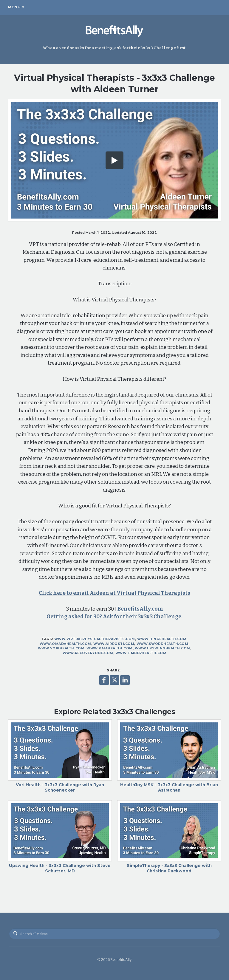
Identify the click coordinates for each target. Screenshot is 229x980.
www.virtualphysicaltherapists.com (95, 639)
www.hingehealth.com (162, 639)
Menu (16, 7)
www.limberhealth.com (141, 653)
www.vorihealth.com (61, 648)
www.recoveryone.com (88, 653)
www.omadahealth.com (65, 644)
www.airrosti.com (114, 644)
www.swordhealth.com (163, 644)
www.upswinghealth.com (163, 648)
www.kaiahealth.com (110, 648)
